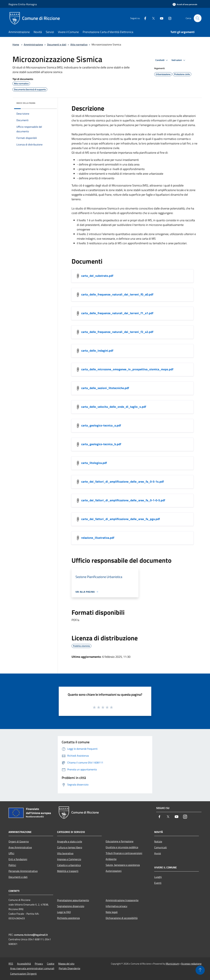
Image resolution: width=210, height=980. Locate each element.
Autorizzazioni (114, 871)
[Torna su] (200, 970)
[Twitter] (152, 18)
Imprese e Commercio (69, 859)
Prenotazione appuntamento (73, 900)
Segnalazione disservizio (71, 906)
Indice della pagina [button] (26, 103)
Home (16, 44)
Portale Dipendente (69, 968)
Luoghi (158, 877)
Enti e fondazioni (18, 859)
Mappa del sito (66, 964)
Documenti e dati (57, 44)
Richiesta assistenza (68, 918)
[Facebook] (144, 18)
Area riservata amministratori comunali (32, 968)
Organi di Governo (19, 841)
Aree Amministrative (20, 847)
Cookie (51, 964)
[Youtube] (160, 18)
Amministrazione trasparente (122, 900)
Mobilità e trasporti (68, 871)
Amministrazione (33, 44)
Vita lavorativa (65, 853)
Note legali (112, 912)
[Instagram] (168, 18)
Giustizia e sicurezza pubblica (122, 847)
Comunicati (161, 847)
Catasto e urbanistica (69, 865)
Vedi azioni (179, 60)
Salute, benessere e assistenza (123, 865)
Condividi (162, 60)
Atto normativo (79, 44)
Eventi (158, 883)
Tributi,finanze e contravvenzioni (124, 853)
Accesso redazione (191, 964)
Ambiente (111, 859)
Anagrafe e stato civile (70, 841)
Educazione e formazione (120, 841)
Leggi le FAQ (64, 912)
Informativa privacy (116, 906)
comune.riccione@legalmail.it (31, 935)
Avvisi (158, 853)
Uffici (11, 853)
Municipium (172, 964)
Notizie (158, 841)
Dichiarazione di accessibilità (122, 918)
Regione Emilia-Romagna (23, 4)
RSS (11, 964)
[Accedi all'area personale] (185, 4)
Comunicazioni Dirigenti (23, 974)
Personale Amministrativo (23, 871)
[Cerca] (198, 18)
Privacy (39, 964)
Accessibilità (24, 964)
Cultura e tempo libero (70, 847)
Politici (12, 865)
